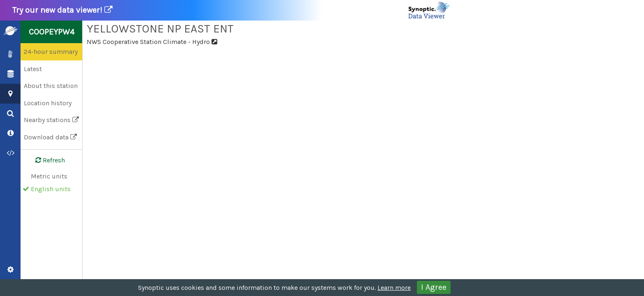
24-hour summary (51, 52)
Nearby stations (51, 120)
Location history (48, 103)
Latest (33, 69)
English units (51, 189)
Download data (50, 137)
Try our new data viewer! (232, 10)
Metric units (49, 176)
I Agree (434, 287)
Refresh (45, 160)
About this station (51, 86)
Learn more (394, 288)
